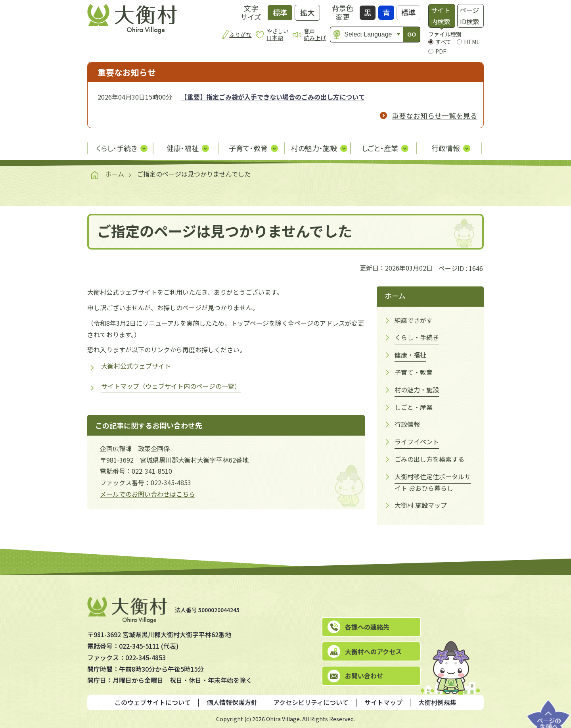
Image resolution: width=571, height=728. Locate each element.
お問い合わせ (364, 676)
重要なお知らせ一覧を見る (435, 115)
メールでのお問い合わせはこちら (148, 494)
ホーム (115, 174)
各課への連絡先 (367, 627)
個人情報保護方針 (232, 702)
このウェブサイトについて (153, 702)
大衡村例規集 (437, 702)
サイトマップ (383, 702)
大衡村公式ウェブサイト (136, 366)
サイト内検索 (441, 16)
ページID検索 (469, 16)
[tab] (442, 16)
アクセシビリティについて (311, 702)
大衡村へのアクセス (373, 651)
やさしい (278, 34)
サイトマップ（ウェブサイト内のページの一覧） (171, 386)
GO (412, 35)
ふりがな (240, 35)
